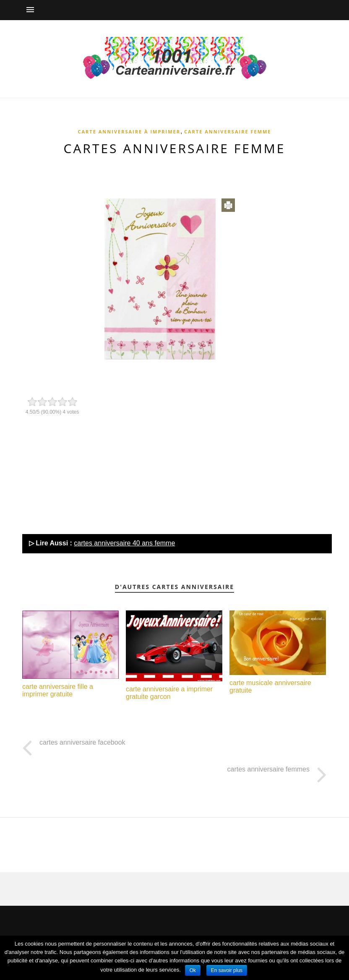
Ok (193, 970)
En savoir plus (227, 970)
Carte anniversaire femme (228, 132)
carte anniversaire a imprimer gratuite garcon (169, 693)
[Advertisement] (174, 173)
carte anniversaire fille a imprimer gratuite (58, 690)
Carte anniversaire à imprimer (129, 132)
